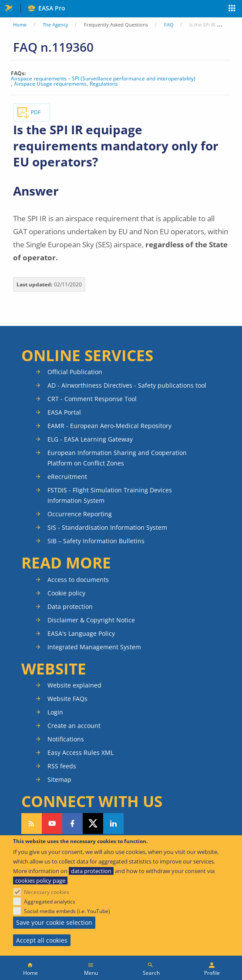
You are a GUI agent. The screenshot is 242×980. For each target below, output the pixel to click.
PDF (36, 112)
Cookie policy (66, 593)
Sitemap (59, 779)
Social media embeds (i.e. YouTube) (67, 911)
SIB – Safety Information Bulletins (96, 541)
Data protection (70, 606)
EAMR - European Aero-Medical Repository (109, 426)
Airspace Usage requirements (50, 84)
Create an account (74, 726)
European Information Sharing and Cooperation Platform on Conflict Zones (117, 458)
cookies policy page (40, 880)
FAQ (169, 25)
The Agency (55, 25)
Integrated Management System (94, 647)
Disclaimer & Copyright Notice (91, 620)
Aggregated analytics (50, 902)
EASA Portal (64, 412)
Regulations (104, 84)
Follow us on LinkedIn (113, 824)
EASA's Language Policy (81, 633)
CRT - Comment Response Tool (92, 399)
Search (151, 973)
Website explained (74, 685)
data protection (91, 871)
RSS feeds (62, 766)
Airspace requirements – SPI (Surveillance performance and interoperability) (103, 79)
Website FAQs (67, 699)
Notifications (66, 739)
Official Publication (75, 372)
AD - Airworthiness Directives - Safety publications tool (127, 385)
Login (55, 712)
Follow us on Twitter (93, 824)
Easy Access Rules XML (81, 752)
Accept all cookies (42, 940)
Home (20, 25)
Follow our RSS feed (32, 824)
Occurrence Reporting (80, 514)
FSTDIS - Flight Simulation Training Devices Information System (110, 495)
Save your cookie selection (54, 922)
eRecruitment (67, 477)
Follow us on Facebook (72, 824)
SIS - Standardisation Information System (107, 527)
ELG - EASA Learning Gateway (90, 439)
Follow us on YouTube (52, 824)
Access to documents (78, 580)
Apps (232, 9)
